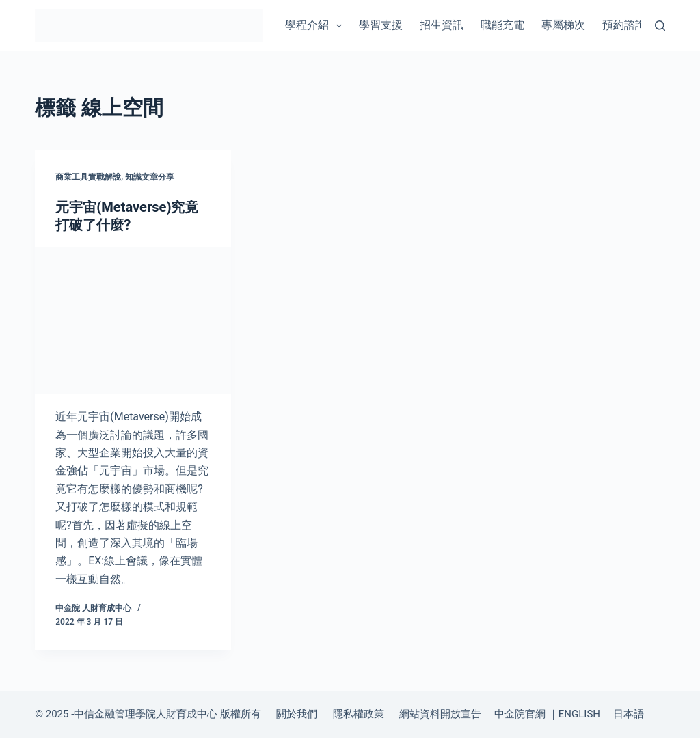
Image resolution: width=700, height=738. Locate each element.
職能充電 (502, 25)
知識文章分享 (150, 177)
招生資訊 (442, 25)
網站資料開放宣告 (440, 714)
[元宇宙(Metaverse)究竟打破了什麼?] (133, 321)
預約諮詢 (624, 25)
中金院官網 (520, 714)
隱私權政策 (359, 714)
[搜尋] (660, 26)
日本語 (629, 714)
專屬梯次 (563, 25)
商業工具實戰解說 (88, 177)
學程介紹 (316, 26)
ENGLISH (579, 714)
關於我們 (297, 714)
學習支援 (381, 25)
